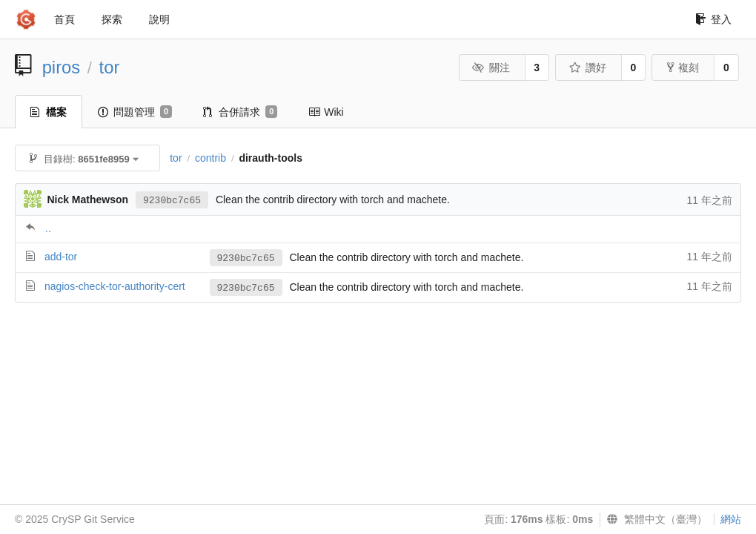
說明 (159, 19)
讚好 (587, 67)
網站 (731, 519)
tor (110, 67)
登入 (713, 19)
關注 (491, 67)
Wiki (326, 112)
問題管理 (135, 112)
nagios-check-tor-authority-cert (115, 286)
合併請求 (240, 112)
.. (48, 228)
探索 (112, 19)
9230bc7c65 (172, 201)
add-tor (61, 257)
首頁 (64, 19)
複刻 (683, 67)
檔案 (49, 112)
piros (62, 67)
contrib (210, 158)
